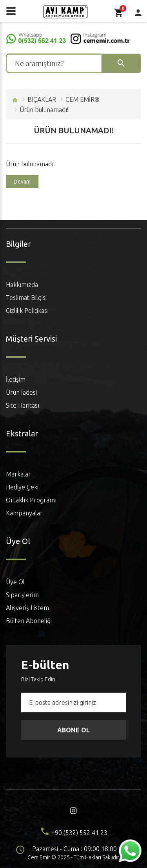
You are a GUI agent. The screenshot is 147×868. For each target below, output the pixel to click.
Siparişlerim (22, 595)
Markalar (18, 474)
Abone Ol (73, 730)
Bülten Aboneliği (29, 621)
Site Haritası (23, 405)
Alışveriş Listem (27, 608)
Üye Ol (15, 582)
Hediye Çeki (22, 487)
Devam (22, 182)
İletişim (16, 379)
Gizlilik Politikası (27, 311)
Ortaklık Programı (31, 500)
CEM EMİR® (83, 99)
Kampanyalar (24, 513)
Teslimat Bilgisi (26, 298)
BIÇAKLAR (42, 99)
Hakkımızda (22, 285)
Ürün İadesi (21, 392)
